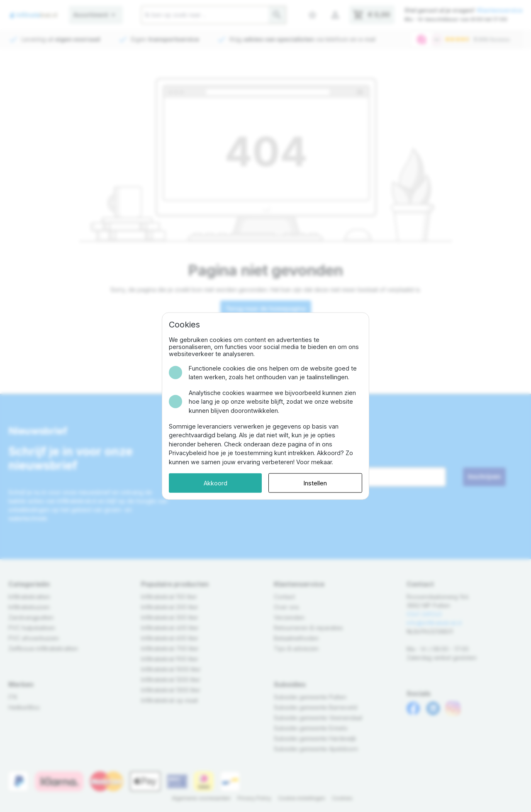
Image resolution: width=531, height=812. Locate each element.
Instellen (315, 483)
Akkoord (216, 483)
